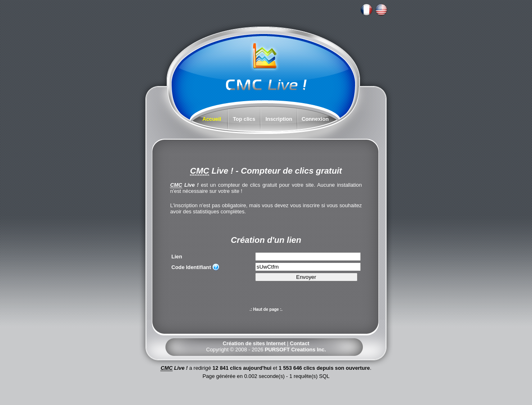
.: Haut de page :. (266, 309)
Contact (300, 343)
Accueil (212, 119)
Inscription (279, 119)
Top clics (244, 119)
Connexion (315, 119)
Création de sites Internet (254, 343)
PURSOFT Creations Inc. (295, 350)
